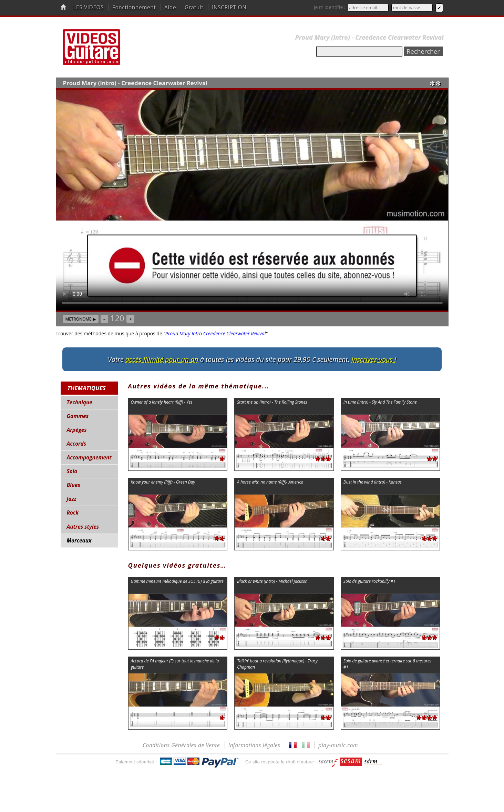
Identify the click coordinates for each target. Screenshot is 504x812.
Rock (73, 513)
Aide (170, 7)
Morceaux (79, 541)
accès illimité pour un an (162, 359)
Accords (76, 444)
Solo (72, 471)
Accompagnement (89, 458)
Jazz (72, 499)
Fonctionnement (134, 7)
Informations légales (254, 745)
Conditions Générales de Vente (181, 745)
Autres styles (83, 527)
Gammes (78, 416)
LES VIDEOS (88, 7)
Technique (80, 402)
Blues (74, 485)
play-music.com (338, 745)
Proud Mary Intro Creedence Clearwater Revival (215, 333)
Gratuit (194, 7)
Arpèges (77, 430)
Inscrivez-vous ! (374, 359)
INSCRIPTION (229, 7)
